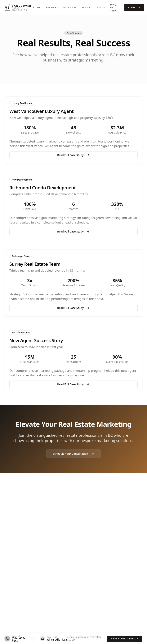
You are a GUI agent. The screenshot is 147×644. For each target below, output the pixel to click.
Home (37, 8)
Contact (102, 8)
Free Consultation (125, 639)
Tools (86, 8)
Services (52, 8)
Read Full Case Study (73, 155)
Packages (70, 8)
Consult (134, 8)
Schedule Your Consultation (73, 454)
